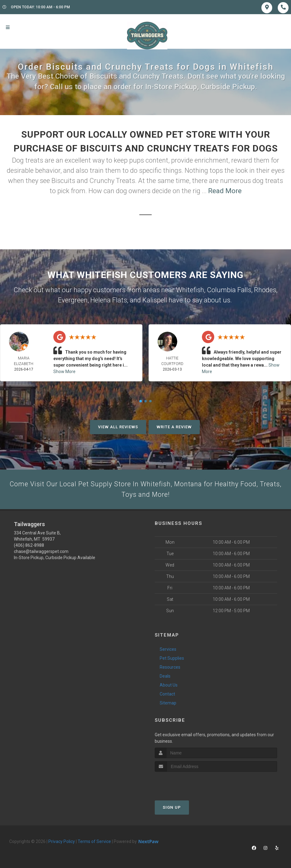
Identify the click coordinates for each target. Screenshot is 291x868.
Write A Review (174, 427)
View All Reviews (118, 427)
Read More (225, 191)
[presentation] (188, 784)
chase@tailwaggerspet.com (41, 552)
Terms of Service (94, 842)
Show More (64, 372)
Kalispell (155, 300)
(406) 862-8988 (29, 546)
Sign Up (172, 808)
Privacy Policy (62, 842)
